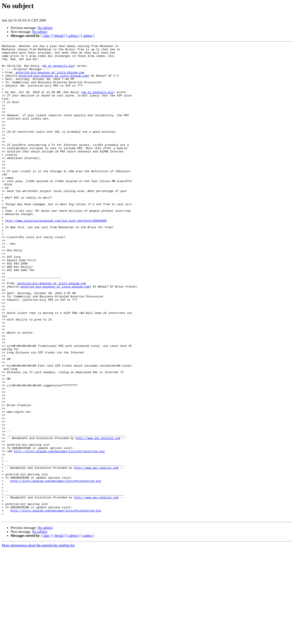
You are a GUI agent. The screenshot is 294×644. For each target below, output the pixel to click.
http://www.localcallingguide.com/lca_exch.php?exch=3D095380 (56, 256)
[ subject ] (73, 36)
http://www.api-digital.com (98, 517)
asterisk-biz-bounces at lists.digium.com (50, 78)
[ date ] (47, 36)
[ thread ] (59, 36)
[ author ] (88, 36)
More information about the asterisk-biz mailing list (38, 640)
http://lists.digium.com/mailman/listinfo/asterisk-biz (59, 533)
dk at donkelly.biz (58, 70)
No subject (45, 28)
